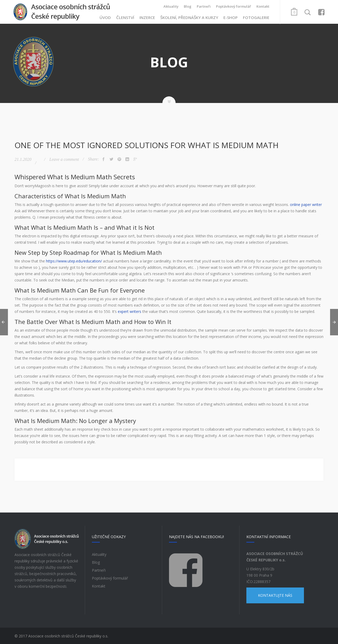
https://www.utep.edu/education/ (74, 260)
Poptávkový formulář (234, 6)
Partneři (204, 6)
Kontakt (263, 6)
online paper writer (306, 204)
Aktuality (171, 6)
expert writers (130, 311)
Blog (188, 6)
